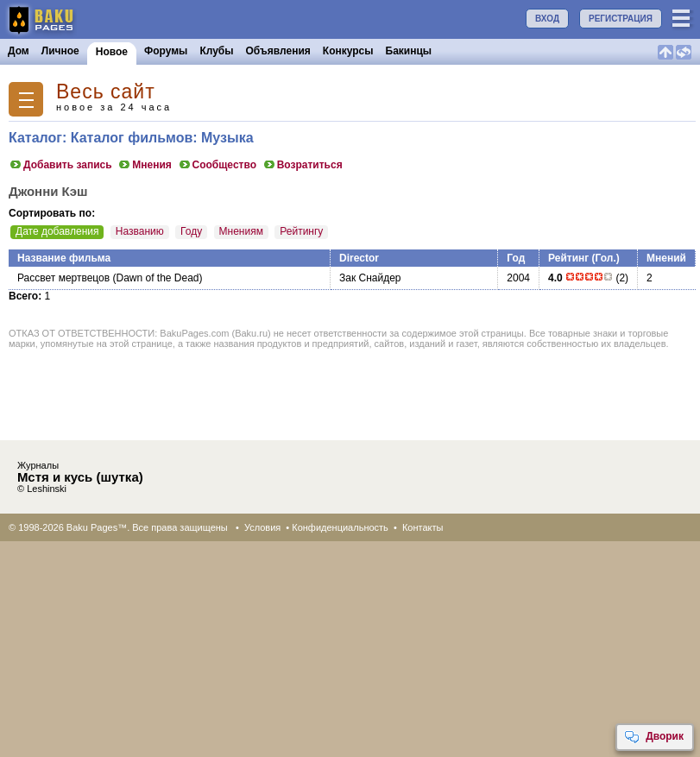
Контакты (423, 527)
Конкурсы (348, 51)
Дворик (654, 737)
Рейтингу (301, 231)
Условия (262, 527)
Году (191, 231)
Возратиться (303, 165)
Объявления (278, 51)
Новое (112, 52)
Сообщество (217, 165)
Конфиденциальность (340, 527)
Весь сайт (106, 92)
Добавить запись (60, 165)
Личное (60, 51)
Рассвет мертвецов (63, 278)
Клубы (216, 51)
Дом (19, 51)
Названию (140, 231)
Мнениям (241, 231)
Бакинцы (409, 51)
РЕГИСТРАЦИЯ (621, 19)
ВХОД (547, 19)
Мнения (145, 165)
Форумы (166, 51)
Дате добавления (57, 231)
